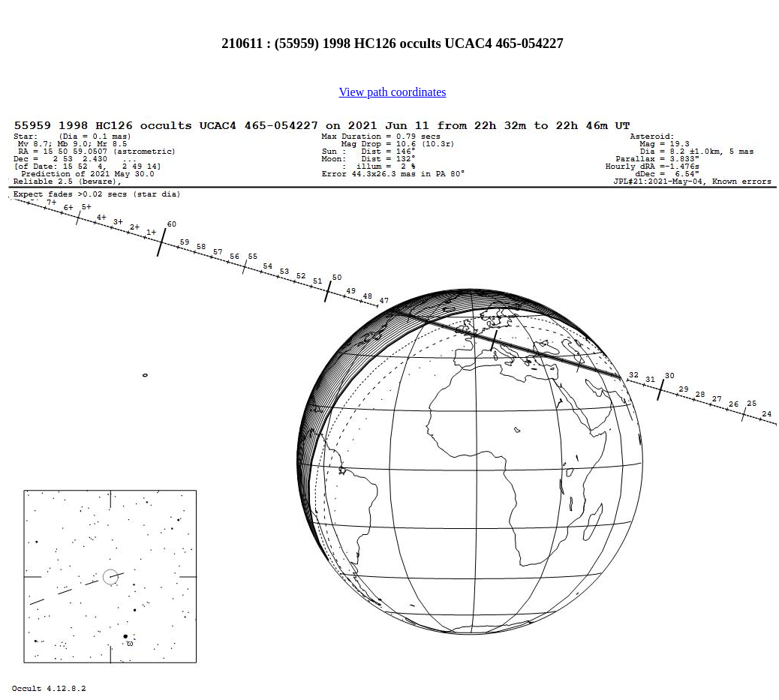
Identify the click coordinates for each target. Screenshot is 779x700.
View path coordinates (393, 92)
